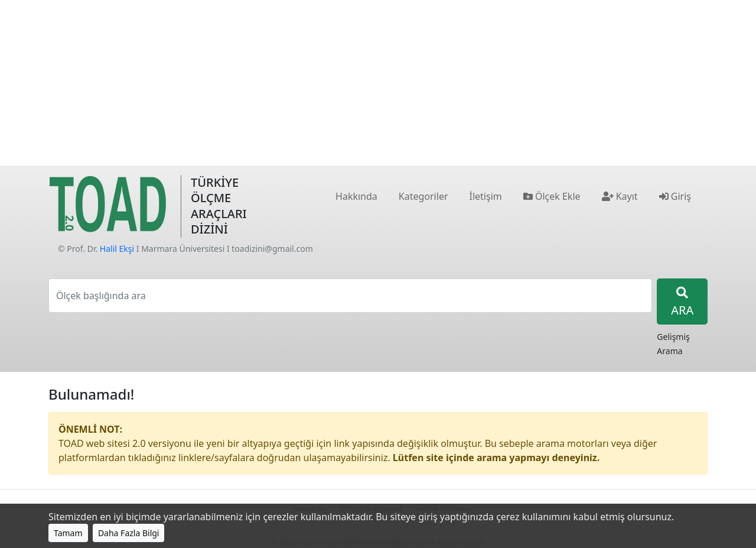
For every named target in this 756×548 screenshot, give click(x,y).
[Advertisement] (378, 83)
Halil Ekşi (117, 249)
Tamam (68, 533)
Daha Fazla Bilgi (129, 533)
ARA (682, 302)
